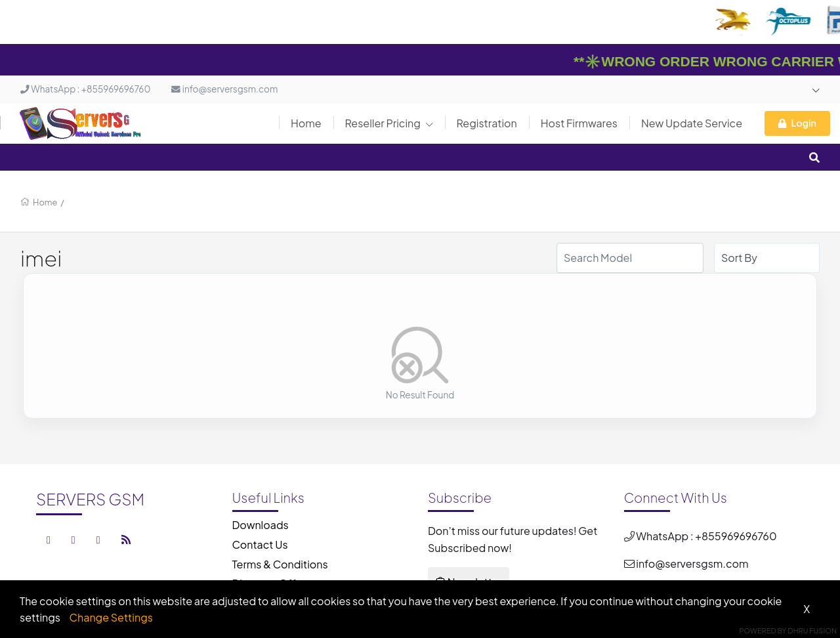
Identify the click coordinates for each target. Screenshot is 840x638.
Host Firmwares (579, 123)
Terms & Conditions (280, 564)
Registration (487, 123)
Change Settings (111, 617)
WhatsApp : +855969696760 (85, 89)
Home (306, 123)
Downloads (261, 525)
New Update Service (692, 123)
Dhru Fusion (812, 630)
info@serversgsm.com (224, 89)
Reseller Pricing (389, 123)
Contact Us (260, 544)
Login (797, 123)
